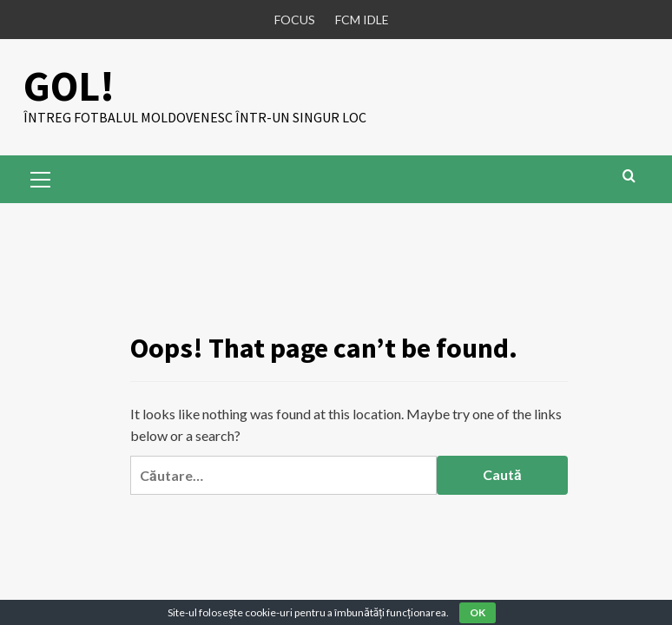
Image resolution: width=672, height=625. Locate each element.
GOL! (69, 86)
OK (478, 612)
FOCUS (295, 20)
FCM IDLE (362, 20)
